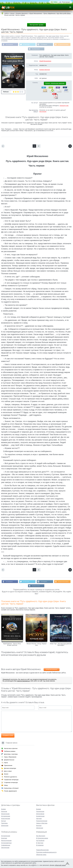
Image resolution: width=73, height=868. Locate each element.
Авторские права (36, 25)
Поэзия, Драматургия (10, 791)
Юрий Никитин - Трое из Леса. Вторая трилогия (12, 644)
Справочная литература (11, 780)
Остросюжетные (6, 843)
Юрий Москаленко (45, 61)
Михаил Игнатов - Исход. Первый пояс (36, 644)
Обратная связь (41, 855)
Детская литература (10, 768)
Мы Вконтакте (36, 49)
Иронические (5, 814)
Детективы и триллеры (11, 754)
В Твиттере (26, 45)
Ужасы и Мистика (42, 823)
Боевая (38, 809)
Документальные (9, 760)
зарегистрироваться (23, 681)
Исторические (6, 816)
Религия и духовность (11, 777)
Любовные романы (10, 751)
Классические (6, 819)
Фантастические (6, 841)
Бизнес (6, 774)
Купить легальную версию (55, 83)
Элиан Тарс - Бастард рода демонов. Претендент (61, 644)
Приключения (8, 765)
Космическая (40, 816)
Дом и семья (8, 771)
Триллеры (4, 823)
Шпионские (5, 826)
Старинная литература (11, 782)
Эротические (5, 848)
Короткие (4, 838)
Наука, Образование (10, 757)
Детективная (40, 814)
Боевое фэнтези (45, 70)
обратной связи (60, 865)
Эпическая (40, 828)
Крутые (3, 821)
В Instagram (44, 45)
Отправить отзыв (8, 735)
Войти (56, 2)
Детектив (4, 811)
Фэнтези (39, 826)
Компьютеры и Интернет (11, 788)
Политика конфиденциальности (46, 852)
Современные (6, 845)
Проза (6, 763)
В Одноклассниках (63, 45)
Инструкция (43, 112)
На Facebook (9, 45)
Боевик (3, 809)
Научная (39, 819)
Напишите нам (64, 106)
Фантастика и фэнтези (11, 748)
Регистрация (66, 2)
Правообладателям (42, 850)
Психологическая (42, 821)
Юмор (6, 785)
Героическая (40, 811)
